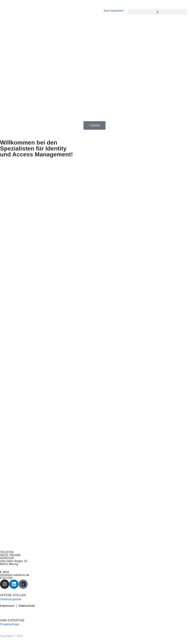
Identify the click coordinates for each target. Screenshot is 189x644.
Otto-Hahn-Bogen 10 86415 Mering (14, 563)
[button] (158, 12)
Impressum (7, 606)
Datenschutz (27, 606)
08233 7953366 (10, 556)
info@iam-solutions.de (15, 575)
